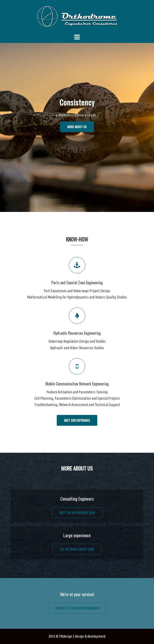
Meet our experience (77, 420)
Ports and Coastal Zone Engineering (77, 283)
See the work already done (77, 549)
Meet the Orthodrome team (77, 513)
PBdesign (66, 636)
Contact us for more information (77, 608)
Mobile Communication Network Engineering (77, 384)
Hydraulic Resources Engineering (77, 333)
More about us (77, 127)
